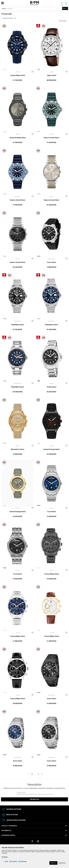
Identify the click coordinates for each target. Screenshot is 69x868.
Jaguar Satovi (52, 75)
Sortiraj (4, 9)
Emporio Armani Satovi (51, 138)
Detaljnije (5, 857)
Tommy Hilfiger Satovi (18, 75)
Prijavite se (34, 799)
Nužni (7, 862)
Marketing (24, 862)
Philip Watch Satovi (18, 325)
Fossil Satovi (52, 512)
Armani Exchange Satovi (18, 138)
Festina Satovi (52, 387)
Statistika (14, 862)
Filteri (65, 8)
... (35, 774)
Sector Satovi (52, 262)
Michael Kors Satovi (18, 449)
